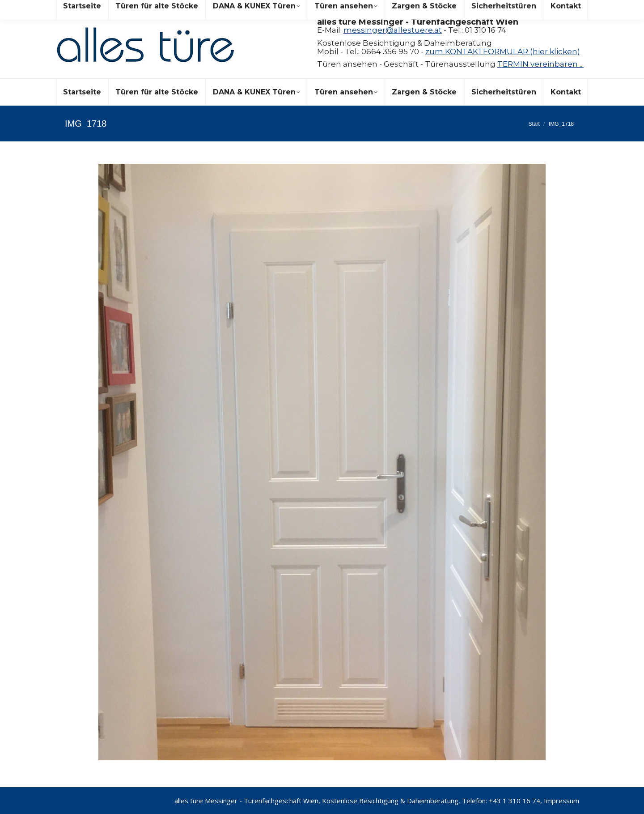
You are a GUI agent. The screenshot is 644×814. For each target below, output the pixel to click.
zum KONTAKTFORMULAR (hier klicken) (503, 51)
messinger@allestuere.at (393, 30)
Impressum (561, 801)
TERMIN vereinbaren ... (540, 64)
